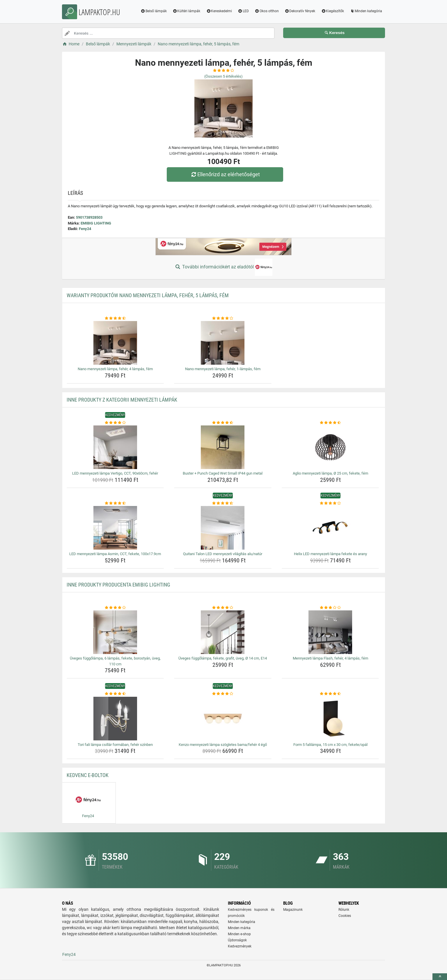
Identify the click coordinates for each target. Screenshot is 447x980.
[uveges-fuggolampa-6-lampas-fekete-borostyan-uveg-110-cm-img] (115, 632)
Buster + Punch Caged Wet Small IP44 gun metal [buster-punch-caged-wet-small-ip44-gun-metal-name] (223, 473)
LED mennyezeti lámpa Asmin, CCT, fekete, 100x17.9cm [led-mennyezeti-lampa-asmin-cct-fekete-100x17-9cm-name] (115, 554)
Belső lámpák (154, 11)
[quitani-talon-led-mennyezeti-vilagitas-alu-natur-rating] (223, 503)
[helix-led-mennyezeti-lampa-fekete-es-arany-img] (330, 528)
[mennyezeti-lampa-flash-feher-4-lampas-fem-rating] (330, 608)
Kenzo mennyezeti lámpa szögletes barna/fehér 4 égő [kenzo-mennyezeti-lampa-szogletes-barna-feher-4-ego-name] (223, 745)
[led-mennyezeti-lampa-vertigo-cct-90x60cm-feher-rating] (115, 423)
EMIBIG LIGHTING (96, 223)
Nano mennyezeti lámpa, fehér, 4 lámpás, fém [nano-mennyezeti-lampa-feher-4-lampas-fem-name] (115, 369)
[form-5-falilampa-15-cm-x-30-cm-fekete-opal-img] (330, 719)
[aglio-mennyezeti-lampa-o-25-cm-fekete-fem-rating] (330, 423)
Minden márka (239, 928)
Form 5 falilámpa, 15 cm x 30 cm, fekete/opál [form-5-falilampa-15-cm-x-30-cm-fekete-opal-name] (330, 745)
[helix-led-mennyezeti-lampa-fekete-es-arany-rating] (330, 503)
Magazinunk (293, 910)
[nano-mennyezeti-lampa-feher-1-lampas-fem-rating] (223, 318)
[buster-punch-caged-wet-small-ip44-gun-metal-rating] (223, 423)
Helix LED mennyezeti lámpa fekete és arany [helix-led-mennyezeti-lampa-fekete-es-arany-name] (330, 554)
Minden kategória (366, 11)
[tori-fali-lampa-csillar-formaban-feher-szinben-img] (115, 719)
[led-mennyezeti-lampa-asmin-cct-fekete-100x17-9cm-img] (115, 528)
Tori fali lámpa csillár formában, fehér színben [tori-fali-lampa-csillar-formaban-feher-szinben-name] (115, 745)
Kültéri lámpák (187, 11)
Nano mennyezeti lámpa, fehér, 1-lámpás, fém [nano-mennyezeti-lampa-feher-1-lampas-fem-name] (223, 369)
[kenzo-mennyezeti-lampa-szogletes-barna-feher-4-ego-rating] (223, 694)
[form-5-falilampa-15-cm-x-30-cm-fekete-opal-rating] (330, 694)
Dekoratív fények (300, 11)
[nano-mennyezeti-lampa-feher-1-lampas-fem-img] (223, 343)
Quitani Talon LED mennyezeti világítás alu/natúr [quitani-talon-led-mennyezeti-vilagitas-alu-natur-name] (223, 554)
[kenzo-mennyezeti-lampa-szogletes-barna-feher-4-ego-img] (223, 719)
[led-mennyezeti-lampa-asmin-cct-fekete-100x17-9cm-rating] (115, 503)
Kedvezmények (240, 946)
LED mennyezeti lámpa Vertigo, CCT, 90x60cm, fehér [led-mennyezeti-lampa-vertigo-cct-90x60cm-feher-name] (115, 473)
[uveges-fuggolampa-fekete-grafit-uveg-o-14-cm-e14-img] (223, 632)
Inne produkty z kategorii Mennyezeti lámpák (122, 400)
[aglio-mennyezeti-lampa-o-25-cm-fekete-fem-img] (330, 447)
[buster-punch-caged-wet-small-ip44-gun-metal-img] (223, 447)
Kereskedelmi (219, 11)
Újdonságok (237, 940)
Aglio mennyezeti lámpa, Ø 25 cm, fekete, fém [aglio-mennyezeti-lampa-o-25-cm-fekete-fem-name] (330, 473)
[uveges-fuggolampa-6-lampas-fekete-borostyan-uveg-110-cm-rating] (115, 608)
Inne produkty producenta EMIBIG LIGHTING (118, 585)
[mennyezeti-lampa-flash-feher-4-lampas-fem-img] (330, 632)
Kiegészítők (332, 11)
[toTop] (440, 977)
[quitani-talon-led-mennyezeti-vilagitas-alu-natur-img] (223, 528)
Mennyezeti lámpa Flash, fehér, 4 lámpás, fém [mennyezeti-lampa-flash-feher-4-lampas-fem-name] (330, 658)
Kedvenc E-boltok (88, 775)
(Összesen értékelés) (223, 76)
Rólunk (344, 910)
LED (243, 11)
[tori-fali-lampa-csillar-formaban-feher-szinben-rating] (115, 694)
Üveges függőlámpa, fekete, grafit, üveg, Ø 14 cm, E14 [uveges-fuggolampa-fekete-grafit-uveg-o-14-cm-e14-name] (223, 658)
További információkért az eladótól (223, 267)
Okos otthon (267, 11)
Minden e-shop (239, 934)
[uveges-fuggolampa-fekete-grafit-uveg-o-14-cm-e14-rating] (223, 608)
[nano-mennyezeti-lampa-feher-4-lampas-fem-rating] (115, 318)
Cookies (345, 916)
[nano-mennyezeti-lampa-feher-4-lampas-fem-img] (115, 343)
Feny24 (85, 229)
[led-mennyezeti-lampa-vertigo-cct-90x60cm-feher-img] (115, 447)
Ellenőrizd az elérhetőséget (225, 174)
